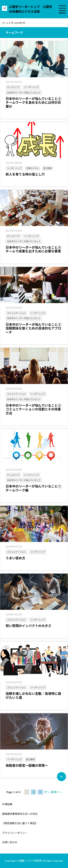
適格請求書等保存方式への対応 (20, 814)
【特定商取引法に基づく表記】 (20, 823)
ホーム (5, 23)
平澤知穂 (7, 804)
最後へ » (56, 792)
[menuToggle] (62, 8)
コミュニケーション (16, 313)
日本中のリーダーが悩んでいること (24, 93)
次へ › (47, 792)
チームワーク (13, 87)
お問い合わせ (10, 842)
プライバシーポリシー (15, 833)
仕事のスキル (33, 168)
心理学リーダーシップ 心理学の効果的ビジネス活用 (30, 9)
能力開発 (48, 168)
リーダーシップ (31, 87)
